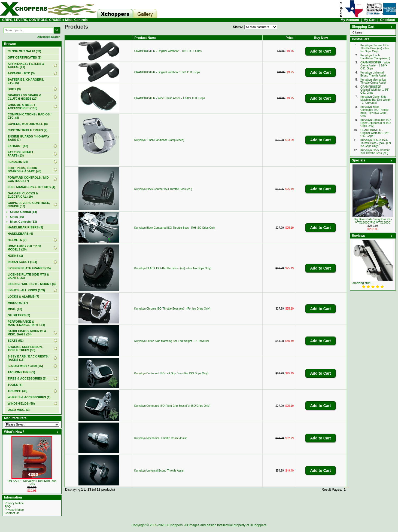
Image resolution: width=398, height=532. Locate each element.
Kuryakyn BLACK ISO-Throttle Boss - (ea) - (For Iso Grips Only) (173, 268)
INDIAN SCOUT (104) (22, 262)
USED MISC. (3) (19, 410)
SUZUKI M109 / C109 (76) (25, 366)
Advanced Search (49, 37)
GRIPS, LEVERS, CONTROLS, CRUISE (32, 20)
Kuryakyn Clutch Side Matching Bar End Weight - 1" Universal (172, 341)
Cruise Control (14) (24, 212)
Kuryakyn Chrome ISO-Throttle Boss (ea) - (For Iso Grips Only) (172, 309)
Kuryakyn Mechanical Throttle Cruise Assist (160, 438)
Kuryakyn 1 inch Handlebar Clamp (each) (159, 140)
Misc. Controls (76, 20)
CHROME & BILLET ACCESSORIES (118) (22, 106)
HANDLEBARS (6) (20, 234)
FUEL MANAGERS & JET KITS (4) (31, 187)
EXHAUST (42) (18, 146)
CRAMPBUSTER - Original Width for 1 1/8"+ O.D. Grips (168, 51)
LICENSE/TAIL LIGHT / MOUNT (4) (32, 284)
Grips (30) (17, 217)
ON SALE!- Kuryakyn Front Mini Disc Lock (32, 482)
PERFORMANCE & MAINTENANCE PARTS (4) (26, 323)
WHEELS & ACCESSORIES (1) (29, 397)
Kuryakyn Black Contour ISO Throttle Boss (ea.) (163, 189)
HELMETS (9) (17, 240)
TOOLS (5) (15, 385)
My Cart (370, 20)
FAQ (8, 506)
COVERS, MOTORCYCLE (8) (28, 124)
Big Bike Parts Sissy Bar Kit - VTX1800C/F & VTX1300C (373, 221)
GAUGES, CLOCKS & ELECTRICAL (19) (23, 195)
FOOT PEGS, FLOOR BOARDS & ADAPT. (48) (25, 170)
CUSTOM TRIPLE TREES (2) (28, 130)
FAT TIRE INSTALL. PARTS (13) (21, 154)
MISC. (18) (15, 309)
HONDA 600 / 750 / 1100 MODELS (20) (24, 248)
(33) (24, 51)
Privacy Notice (14, 503)
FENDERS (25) (18, 162)
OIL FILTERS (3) (19, 315)
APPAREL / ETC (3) (21, 73)
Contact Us (12, 513)
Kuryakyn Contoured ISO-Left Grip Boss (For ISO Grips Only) (171, 373)
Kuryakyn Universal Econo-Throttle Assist (159, 471)
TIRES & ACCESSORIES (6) (27, 378)
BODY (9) (14, 89)
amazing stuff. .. (363, 283)
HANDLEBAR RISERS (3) (25, 227)
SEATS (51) (16, 341)
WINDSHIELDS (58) (21, 403)
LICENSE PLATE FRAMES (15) (29, 268)
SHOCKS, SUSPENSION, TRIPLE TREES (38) (25, 348)
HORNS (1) (15, 256)
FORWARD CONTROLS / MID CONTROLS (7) (28, 179)
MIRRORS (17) (18, 303)
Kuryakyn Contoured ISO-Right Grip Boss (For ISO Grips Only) (172, 406)
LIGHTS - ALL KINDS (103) (26, 290)
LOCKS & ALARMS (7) (23, 296)
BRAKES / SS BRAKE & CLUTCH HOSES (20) (24, 97)
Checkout (388, 20)
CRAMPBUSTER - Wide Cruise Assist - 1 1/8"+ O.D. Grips (170, 98)
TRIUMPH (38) (18, 391)
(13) (23, 222)
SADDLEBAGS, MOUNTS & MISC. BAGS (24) (27, 333)
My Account (350, 20)
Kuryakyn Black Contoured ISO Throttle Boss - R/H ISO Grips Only (175, 228)
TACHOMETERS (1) (21, 372)
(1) (25, 57)
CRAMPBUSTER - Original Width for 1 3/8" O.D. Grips (167, 72)
